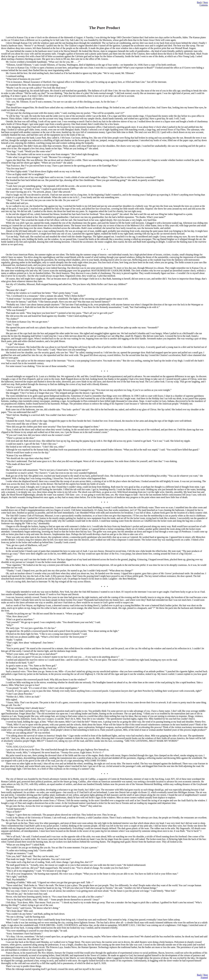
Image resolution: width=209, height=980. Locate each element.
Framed (204, 977)
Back (199, 2)
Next (206, 2)
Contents (204, 5)
